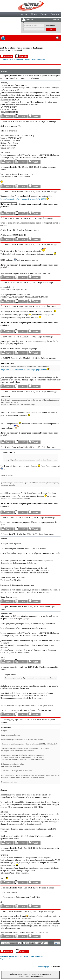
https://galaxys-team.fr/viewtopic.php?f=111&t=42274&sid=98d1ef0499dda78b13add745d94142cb (24, 296)
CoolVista (13, 974)
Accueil (25, 15)
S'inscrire (56, 20)
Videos (34, 15)
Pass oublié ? (51, 25)
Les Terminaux (38, 60)
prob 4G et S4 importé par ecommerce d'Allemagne (22, 48)
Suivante (19, 50)
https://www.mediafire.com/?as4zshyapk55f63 (22, 897)
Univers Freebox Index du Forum (16, 60)
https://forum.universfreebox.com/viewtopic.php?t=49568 (23, 199)
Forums (44, 15)
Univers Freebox (36, 977)
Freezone (55, 15)
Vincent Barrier (46, 974)
